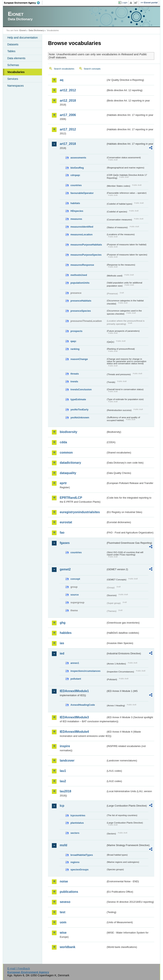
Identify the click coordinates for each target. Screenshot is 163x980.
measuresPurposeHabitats (86, 245)
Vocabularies (16, 72)
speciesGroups (79, 870)
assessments (78, 158)
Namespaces (15, 86)
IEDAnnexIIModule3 (74, 717)
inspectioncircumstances (85, 671)
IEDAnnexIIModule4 (74, 732)
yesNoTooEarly (79, 410)
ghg (62, 623)
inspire (65, 746)
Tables (11, 51)
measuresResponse (82, 265)
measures (76, 219)
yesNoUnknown (80, 417)
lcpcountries (78, 815)
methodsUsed (79, 275)
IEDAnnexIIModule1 (74, 691)
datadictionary (70, 463)
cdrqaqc (75, 175)
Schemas (13, 65)
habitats (75, 203)
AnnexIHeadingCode (83, 705)
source (74, 595)
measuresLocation (81, 234)
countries (76, 185)
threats (75, 374)
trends (74, 381)
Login (125, 3)
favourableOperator (82, 193)
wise (63, 933)
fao (62, 533)
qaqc (73, 341)
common (66, 453)
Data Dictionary (36, 30)
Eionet (23, 30)
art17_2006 (68, 115)
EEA (23, 3)
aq (62, 80)
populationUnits (80, 283)
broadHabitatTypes (82, 855)
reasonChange (79, 359)
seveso (65, 902)
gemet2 (65, 569)
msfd (63, 845)
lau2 (63, 781)
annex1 (75, 663)
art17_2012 (68, 129)
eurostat (66, 522)
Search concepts (92, 69)
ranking (75, 349)
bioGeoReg (77, 168)
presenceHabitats (81, 301)
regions (75, 862)
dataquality (68, 473)
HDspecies (77, 211)
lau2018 (65, 791)
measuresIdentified (82, 227)
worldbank (67, 947)
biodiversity (68, 432)
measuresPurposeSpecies (86, 255)
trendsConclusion (81, 389)
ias (62, 643)
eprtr (63, 483)
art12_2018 (68, 101)
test (62, 912)
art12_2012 (68, 90)
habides (66, 633)
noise (64, 881)
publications (69, 892)
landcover (67, 761)
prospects (76, 331)
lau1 (63, 771)
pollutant (76, 679)
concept (75, 579)
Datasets (13, 44)
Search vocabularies (64, 69)
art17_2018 (68, 144)
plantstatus (77, 823)
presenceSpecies (81, 311)
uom (63, 922)
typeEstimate (78, 399)
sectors (75, 833)
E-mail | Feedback (19, 969)
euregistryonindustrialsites (80, 512)
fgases (65, 543)
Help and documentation (22, 38)
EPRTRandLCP (71, 498)
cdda (63, 442)
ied (62, 653)
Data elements (16, 58)
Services (13, 79)
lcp (62, 806)
